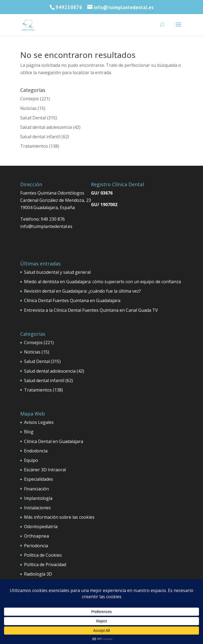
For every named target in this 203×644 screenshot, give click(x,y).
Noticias (28, 108)
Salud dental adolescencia (46, 127)
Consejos (30, 99)
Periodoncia (36, 546)
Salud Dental (33, 118)
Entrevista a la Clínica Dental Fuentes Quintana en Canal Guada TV (91, 310)
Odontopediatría (41, 527)
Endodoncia (36, 451)
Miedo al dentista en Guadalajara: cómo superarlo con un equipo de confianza (102, 282)
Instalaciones (37, 508)
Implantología (38, 498)
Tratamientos (34, 146)
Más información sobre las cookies (59, 517)
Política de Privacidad (45, 565)
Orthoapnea (36, 536)
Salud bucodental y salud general (57, 272)
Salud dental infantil (40, 137)
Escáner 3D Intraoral (45, 470)
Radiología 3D (38, 574)
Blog (29, 432)
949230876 (69, 7)
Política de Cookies (43, 555)
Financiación (36, 489)
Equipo (31, 460)
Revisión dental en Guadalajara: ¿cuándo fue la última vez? (82, 291)
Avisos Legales (39, 422)
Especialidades (39, 479)
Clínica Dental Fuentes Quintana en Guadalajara (72, 300)
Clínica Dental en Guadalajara (54, 441)
